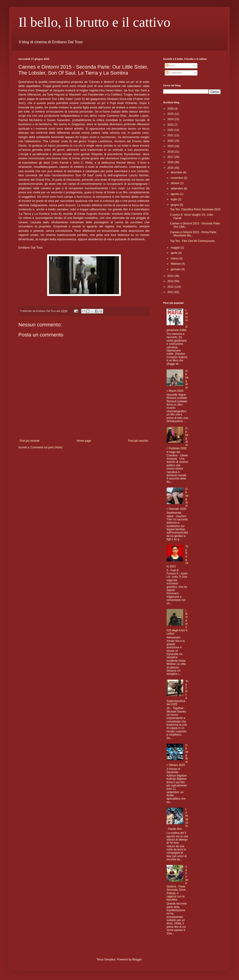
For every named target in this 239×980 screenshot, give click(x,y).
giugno (175, 205)
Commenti (174, 73)
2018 (171, 152)
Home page (84, 441)
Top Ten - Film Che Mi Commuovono (192, 241)
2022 (171, 130)
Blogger (137, 960)
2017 (171, 157)
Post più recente (30, 441)
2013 (171, 281)
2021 (171, 135)
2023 (171, 125)
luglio (174, 199)
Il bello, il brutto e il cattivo (94, 22)
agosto (175, 194)
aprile (175, 253)
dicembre (177, 172)
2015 (171, 168)
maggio (176, 248)
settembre (177, 188)
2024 (171, 119)
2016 (171, 162)
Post (170, 66)
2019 (171, 146)
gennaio (176, 269)
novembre (177, 178)
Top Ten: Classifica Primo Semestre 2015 (195, 209)
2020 (171, 141)
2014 (171, 276)
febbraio (176, 264)
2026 (171, 109)
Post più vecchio (138, 441)
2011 (171, 292)
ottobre (175, 183)
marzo (175, 258)
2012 (171, 287)
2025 (171, 114)
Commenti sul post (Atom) (47, 447)
